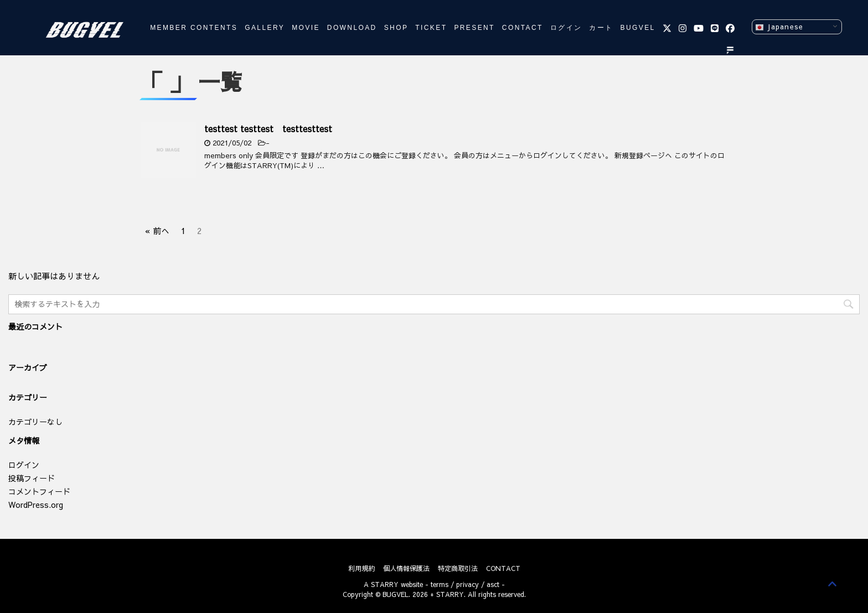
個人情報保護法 (406, 568)
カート (601, 28)
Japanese (779, 27)
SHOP (396, 28)
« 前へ (157, 229)
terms (440, 584)
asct (493, 584)
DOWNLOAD (352, 28)
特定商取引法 (458, 568)
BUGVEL (638, 28)
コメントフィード (39, 491)
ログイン (566, 28)
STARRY (385, 584)
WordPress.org (36, 505)
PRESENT (474, 28)
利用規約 (361, 568)
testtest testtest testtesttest (268, 129)
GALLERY (265, 28)
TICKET (431, 28)
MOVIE (306, 28)
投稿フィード (32, 478)
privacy (467, 584)
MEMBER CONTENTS (194, 28)
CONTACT (523, 28)
